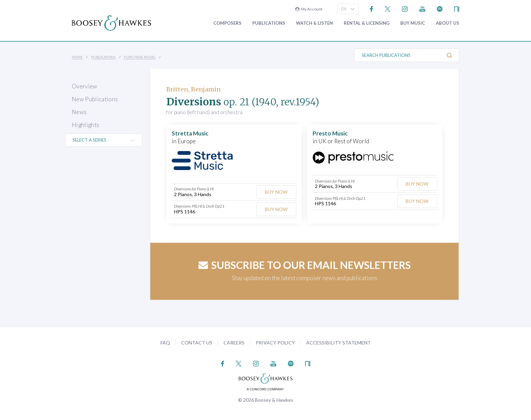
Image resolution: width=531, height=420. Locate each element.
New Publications (95, 99)
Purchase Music (140, 57)
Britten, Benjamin (194, 89)
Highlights (86, 125)
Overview (85, 86)
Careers (234, 343)
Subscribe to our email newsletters (305, 265)
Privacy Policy (275, 343)
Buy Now (276, 192)
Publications (269, 23)
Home (77, 57)
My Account (309, 9)
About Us (448, 23)
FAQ (165, 343)
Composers (227, 23)
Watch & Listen (314, 23)
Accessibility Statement (338, 343)
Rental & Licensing (367, 23)
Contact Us (197, 343)
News (79, 112)
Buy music (413, 23)
